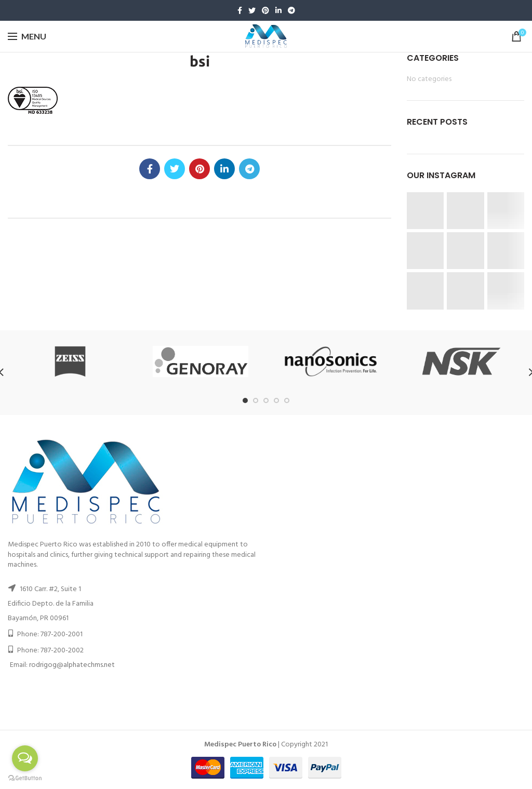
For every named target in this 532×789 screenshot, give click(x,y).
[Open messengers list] (25, 758)
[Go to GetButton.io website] (25, 778)
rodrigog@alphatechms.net (72, 665)
